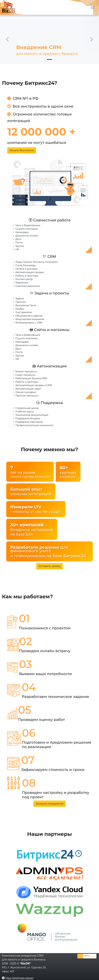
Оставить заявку (49, 566)
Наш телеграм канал (19, 978)
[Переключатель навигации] (92, 7)
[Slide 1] (49, 59)
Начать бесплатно (22, 150)
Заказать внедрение (49, 804)
